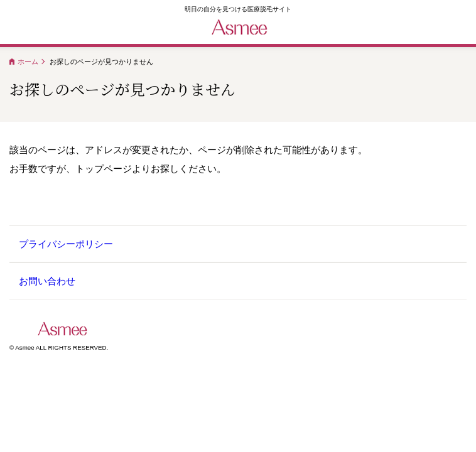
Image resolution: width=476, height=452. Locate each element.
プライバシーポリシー (66, 244)
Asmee (67, 329)
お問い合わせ (47, 281)
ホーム (28, 62)
